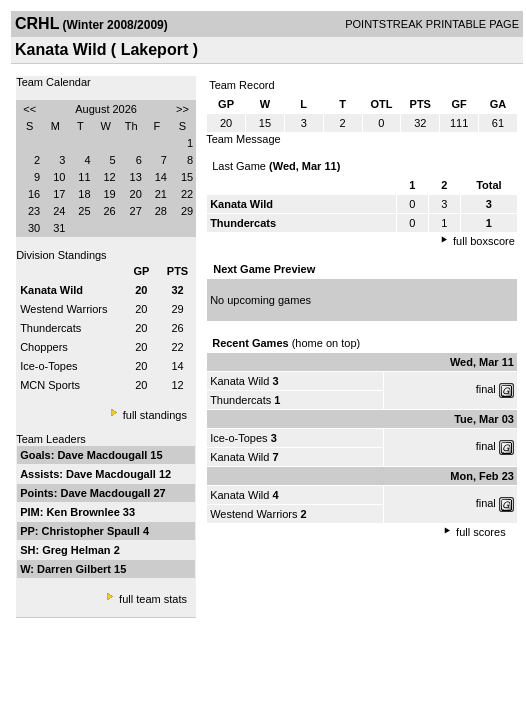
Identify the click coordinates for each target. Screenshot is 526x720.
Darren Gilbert (75, 569)
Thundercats (50, 328)
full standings (155, 415)
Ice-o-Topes (48, 366)
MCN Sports (50, 385)
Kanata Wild (239, 381)
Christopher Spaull (92, 531)
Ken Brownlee (84, 512)
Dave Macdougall (103, 455)
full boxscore (484, 241)
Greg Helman (78, 550)
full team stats (153, 599)
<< (29, 109)
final (486, 389)
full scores (481, 532)
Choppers (44, 347)
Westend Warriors (63, 309)
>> (182, 109)
